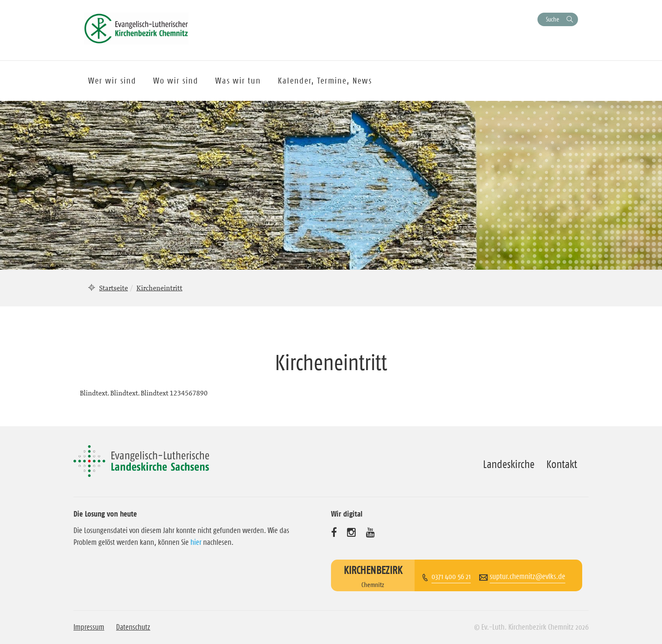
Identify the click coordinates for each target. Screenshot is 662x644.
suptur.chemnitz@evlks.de (528, 576)
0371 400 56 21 (451, 576)
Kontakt (562, 464)
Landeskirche (509, 464)
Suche (552, 19)
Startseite (114, 288)
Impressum (89, 627)
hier (196, 542)
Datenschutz (133, 627)
